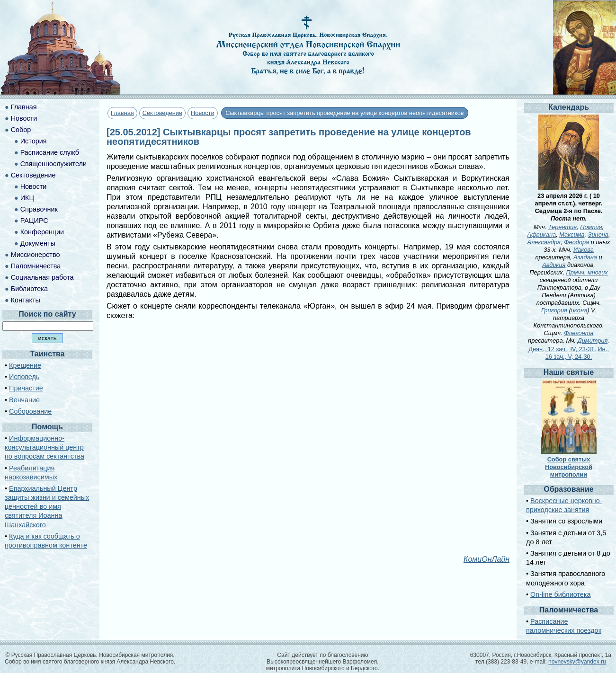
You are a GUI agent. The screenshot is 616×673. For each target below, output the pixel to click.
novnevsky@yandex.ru (577, 662)
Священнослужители (54, 164)
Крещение (25, 365)
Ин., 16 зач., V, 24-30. (577, 353)
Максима (572, 235)
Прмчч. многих (587, 272)
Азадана (585, 257)
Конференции (42, 232)
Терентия (562, 227)
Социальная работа (42, 277)
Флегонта (579, 333)
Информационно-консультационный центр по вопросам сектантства (45, 447)
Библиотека (29, 289)
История (34, 141)
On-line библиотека (560, 594)
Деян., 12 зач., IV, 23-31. (562, 349)
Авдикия (554, 265)
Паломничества (36, 266)
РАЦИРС (34, 221)
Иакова (584, 250)
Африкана (542, 235)
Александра (544, 242)
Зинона (598, 235)
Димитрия (593, 341)
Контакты (26, 300)
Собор (21, 130)
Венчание (24, 400)
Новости (203, 113)
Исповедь (24, 377)
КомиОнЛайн (487, 559)
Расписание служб (50, 152)
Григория (554, 310)
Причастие (26, 388)
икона (579, 310)
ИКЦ (27, 198)
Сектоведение (162, 113)
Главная (122, 113)
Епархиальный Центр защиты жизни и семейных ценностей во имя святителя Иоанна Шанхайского (47, 507)
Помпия (591, 227)
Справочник (39, 209)
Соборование (30, 411)
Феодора (576, 242)
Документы (38, 243)
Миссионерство (36, 255)
